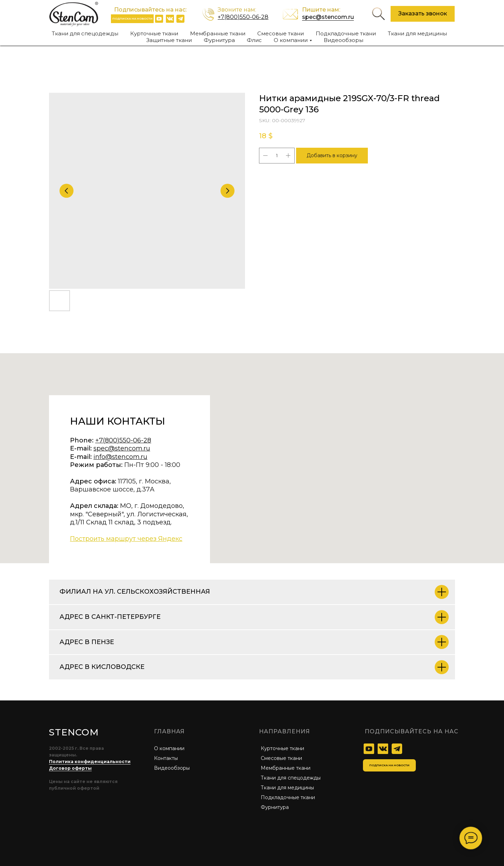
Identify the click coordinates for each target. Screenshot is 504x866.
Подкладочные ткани (346, 33)
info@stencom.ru (120, 457)
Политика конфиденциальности (90, 762)
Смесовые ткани (281, 33)
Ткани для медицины (417, 33)
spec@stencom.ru (328, 17)
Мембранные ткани (218, 33)
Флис (254, 40)
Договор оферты (70, 768)
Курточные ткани (154, 33)
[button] (423, 14)
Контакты (166, 758)
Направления (285, 731)
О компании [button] (291, 40)
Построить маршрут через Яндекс (126, 539)
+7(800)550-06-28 (243, 17)
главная (169, 731)
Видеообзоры (344, 40)
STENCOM (74, 732)
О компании (169, 748)
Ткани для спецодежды (85, 33)
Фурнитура (219, 40)
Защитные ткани (169, 40)
